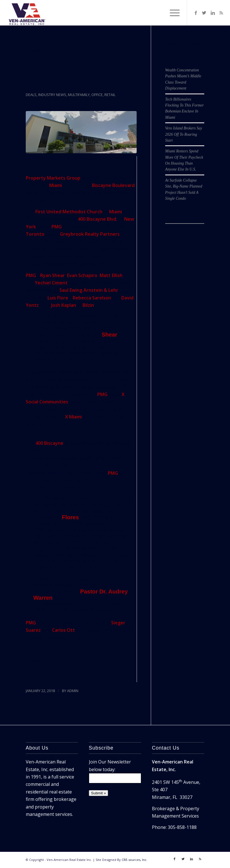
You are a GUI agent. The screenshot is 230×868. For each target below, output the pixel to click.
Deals (31, 95)
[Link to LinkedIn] (213, 13)
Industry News (52, 95)
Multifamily (79, 95)
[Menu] (172, 13)
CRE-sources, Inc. (135, 860)
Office (97, 95)
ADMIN (73, 691)
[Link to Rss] (221, 13)
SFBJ (47, 660)
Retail (110, 95)
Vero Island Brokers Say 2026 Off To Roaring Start (184, 134)
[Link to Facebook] (196, 13)
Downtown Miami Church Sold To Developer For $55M (79, 73)
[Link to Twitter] (204, 13)
